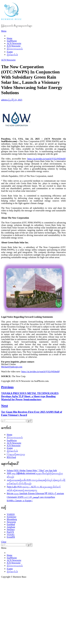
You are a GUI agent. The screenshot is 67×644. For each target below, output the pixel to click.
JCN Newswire (14, 46)
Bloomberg (12, 519)
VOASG (11, 534)
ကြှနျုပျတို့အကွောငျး (16, 454)
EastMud (11, 524)
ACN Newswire (14, 43)
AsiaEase (11, 527)
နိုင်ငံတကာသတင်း (15, 49)
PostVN (10, 532)
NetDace (11, 529)
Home (10, 38)
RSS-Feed (11, 457)
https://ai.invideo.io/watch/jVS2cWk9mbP (46, 159)
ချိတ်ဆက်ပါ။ (12, 55)
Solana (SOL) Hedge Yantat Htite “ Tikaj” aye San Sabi (32, 470)
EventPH (11, 537)
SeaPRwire (12, 41)
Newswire (11, 522)
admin (4, 100)
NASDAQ (11, 517)
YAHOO (11, 514)
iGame (10, 52)
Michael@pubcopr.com (12, 367)
